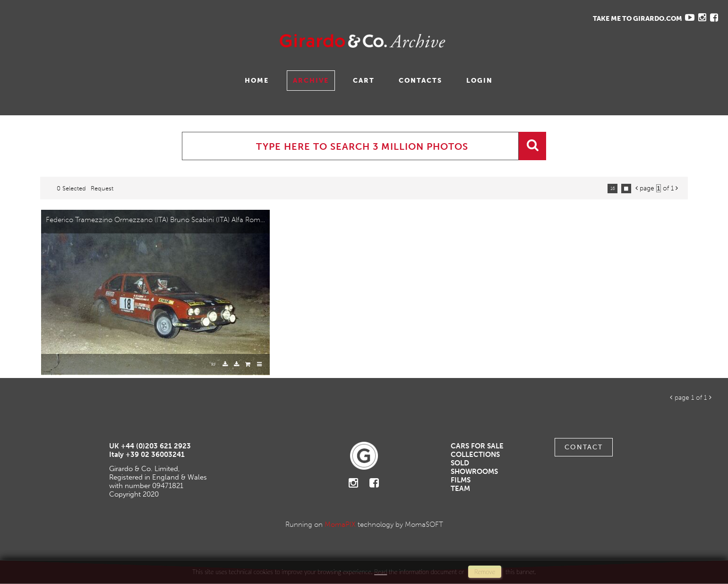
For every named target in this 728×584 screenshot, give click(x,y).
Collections (475, 455)
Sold (460, 463)
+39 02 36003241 (155, 455)
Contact (584, 447)
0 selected (71, 188)
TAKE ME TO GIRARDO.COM (638, 19)
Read (381, 572)
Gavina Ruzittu (103, 41)
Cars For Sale (477, 446)
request (102, 188)
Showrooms (474, 472)
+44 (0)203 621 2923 (156, 446)
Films (461, 480)
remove (485, 572)
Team (460, 489)
